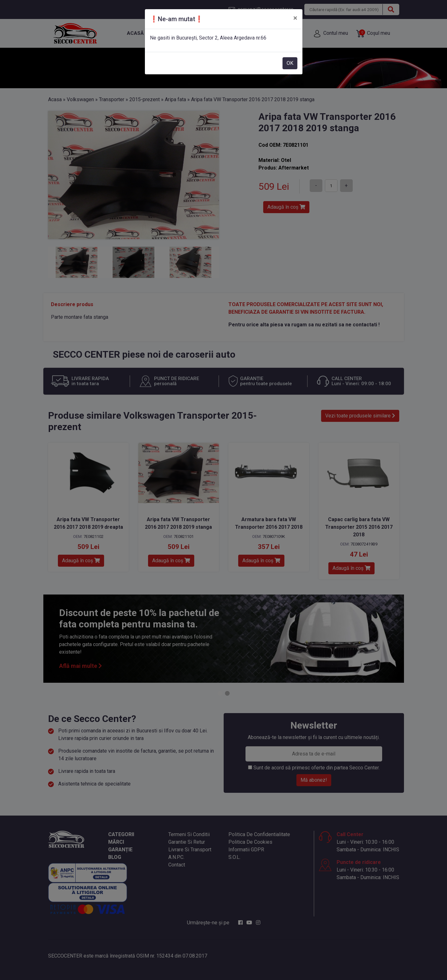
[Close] (295, 18)
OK (290, 63)
